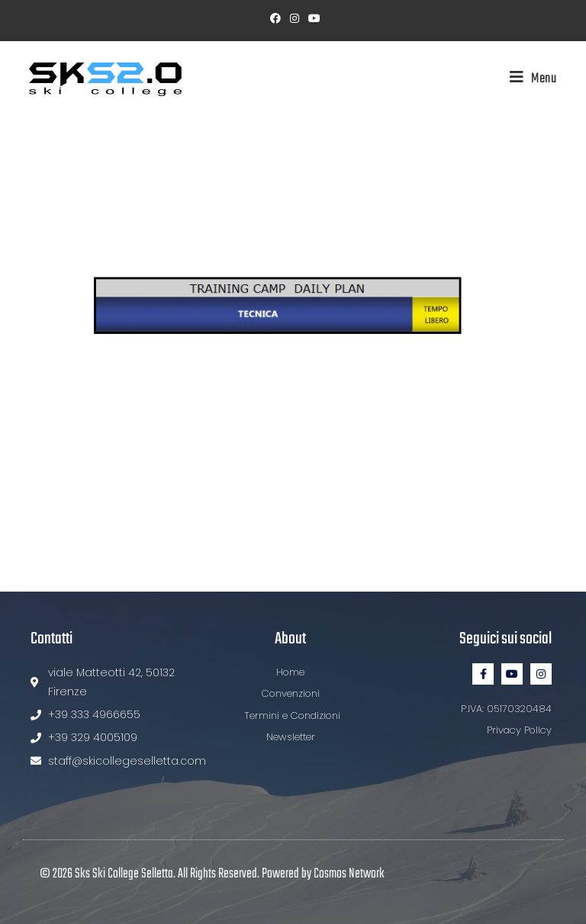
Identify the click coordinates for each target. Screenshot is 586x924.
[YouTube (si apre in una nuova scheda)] (312, 18)
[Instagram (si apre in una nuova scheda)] (295, 18)
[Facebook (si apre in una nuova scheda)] (275, 18)
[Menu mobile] (528, 79)
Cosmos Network (349, 874)
